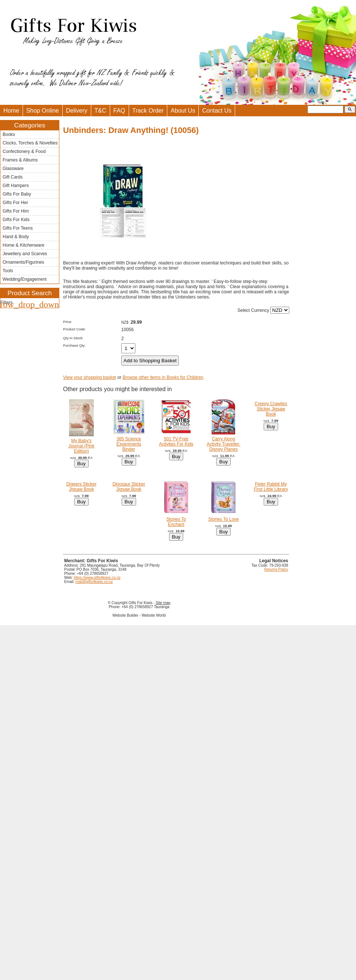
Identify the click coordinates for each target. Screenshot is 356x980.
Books (9, 134)
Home (11, 111)
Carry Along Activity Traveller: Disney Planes (223, 444)
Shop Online (43, 111)
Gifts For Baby (17, 194)
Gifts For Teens (18, 228)
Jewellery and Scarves (25, 254)
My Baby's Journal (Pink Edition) (81, 446)
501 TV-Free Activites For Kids (176, 441)
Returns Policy (276, 569)
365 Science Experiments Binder (129, 444)
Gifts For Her (15, 203)
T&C (100, 111)
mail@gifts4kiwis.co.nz (94, 582)
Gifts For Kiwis (140, 603)
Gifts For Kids (16, 220)
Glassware (13, 169)
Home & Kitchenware (24, 245)
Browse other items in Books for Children (163, 377)
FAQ (119, 111)
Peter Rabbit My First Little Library (271, 487)
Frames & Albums (20, 160)
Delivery (77, 111)
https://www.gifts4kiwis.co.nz (97, 578)
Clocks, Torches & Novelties (30, 143)
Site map (163, 603)
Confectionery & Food (24, 151)
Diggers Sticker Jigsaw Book (81, 487)
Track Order (148, 111)
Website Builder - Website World (139, 615)
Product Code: (74, 329)
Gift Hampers (16, 186)
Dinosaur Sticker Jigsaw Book (129, 487)
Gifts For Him (16, 211)
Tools (8, 271)
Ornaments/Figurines (23, 262)
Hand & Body (16, 237)
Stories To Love (224, 519)
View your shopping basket (90, 377)
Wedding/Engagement (25, 279)
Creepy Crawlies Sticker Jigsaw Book (271, 409)
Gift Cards (13, 177)
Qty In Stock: (73, 338)
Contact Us (217, 111)
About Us (183, 111)
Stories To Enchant (176, 522)
